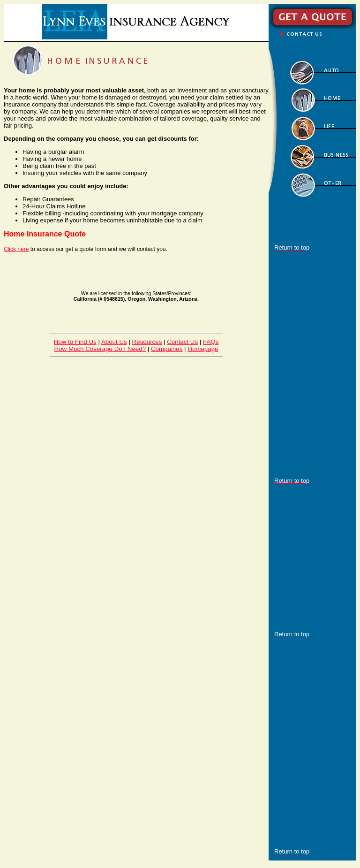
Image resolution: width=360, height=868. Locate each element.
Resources (147, 342)
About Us (114, 342)
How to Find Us (75, 342)
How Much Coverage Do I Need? (100, 349)
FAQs (211, 342)
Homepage (203, 349)
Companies (167, 349)
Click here (16, 249)
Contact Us (182, 342)
